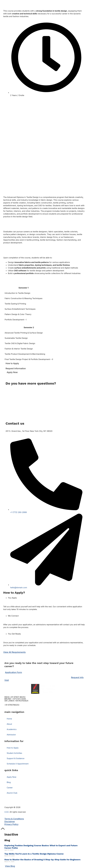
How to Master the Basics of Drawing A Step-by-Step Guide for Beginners (42, 860)
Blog (9, 782)
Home (9, 719)
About (9, 724)
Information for (14, 741)
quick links (11, 770)
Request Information (16, 368)
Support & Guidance (16, 758)
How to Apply (12, 363)
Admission (11, 735)
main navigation (14, 712)
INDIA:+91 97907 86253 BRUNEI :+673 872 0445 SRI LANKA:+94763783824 (16, 699)
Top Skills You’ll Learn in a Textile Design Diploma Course (34, 854)
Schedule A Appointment (18, 764)
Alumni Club (12, 793)
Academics (12, 729)
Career (10, 787)
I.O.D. (7, 812)
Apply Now (12, 372)
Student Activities (14, 753)
